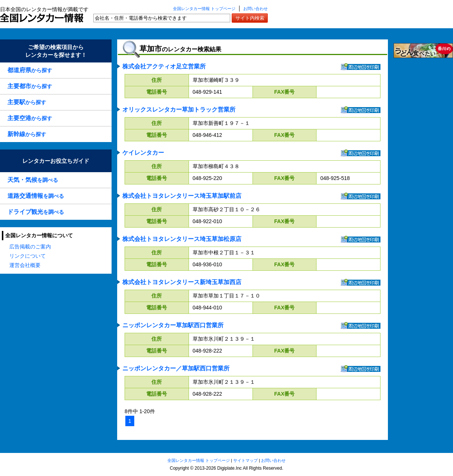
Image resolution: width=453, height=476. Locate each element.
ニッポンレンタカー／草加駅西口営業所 (176, 368)
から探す (30, 70)
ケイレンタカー (143, 153)
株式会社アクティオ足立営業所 (164, 66)
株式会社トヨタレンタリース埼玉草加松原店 (182, 239)
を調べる (33, 180)
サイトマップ (245, 460)
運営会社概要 (25, 265)
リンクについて (28, 256)
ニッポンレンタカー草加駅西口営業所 (173, 325)
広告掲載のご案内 (30, 247)
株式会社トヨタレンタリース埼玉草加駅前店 (182, 196)
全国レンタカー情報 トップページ (204, 9)
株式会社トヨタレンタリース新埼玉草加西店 (182, 282)
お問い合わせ (256, 9)
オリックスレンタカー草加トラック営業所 (179, 110)
